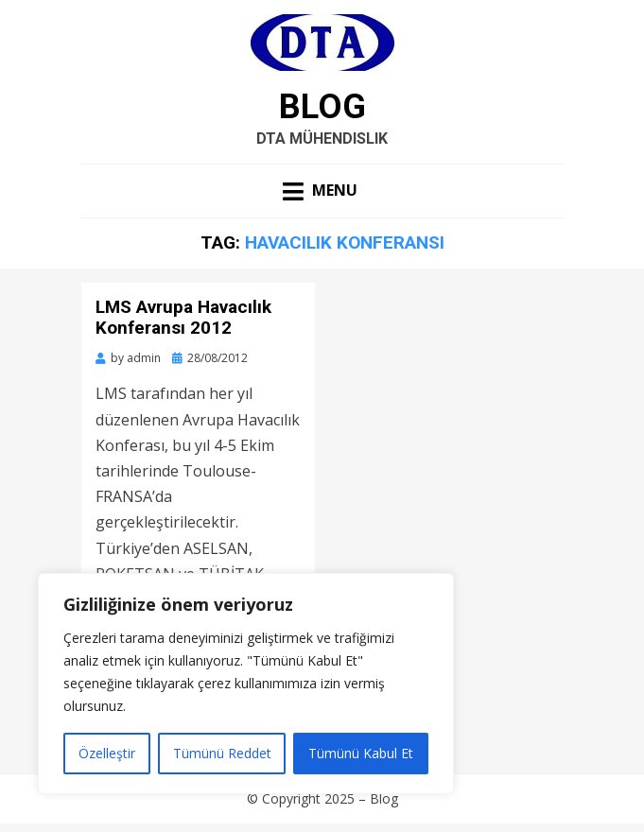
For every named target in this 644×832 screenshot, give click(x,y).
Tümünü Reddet (222, 753)
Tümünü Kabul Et (361, 753)
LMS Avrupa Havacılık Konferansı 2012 (183, 318)
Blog (322, 107)
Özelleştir (107, 753)
